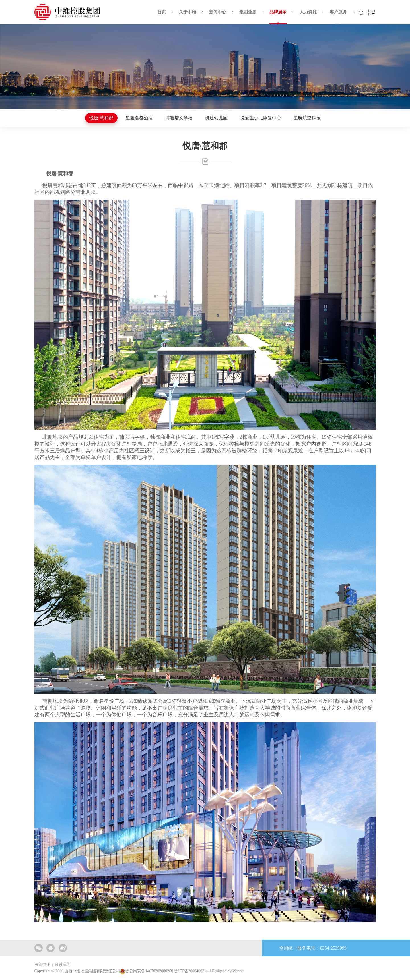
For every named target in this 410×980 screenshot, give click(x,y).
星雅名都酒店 (139, 118)
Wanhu (238, 971)
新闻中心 (218, 12)
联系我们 (63, 965)
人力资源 (308, 12)
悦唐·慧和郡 (101, 118)
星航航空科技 (307, 118)
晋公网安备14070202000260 (149, 971)
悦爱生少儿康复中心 (261, 118)
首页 (162, 12)
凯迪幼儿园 (216, 118)
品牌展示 (278, 12)
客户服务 (338, 12)
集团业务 (248, 12)
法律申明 (42, 965)
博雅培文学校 (179, 118)
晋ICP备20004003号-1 (193, 971)
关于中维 (188, 12)
